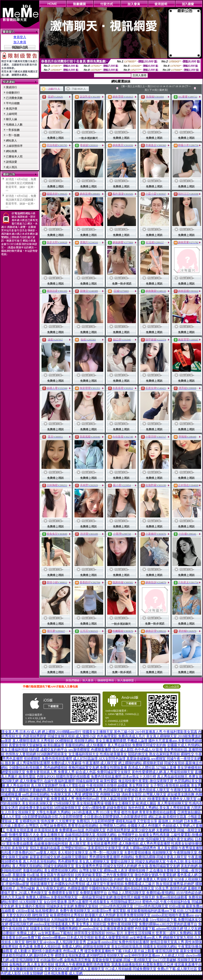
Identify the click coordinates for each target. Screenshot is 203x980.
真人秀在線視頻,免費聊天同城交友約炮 (137, 745)
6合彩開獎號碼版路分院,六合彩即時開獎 (53, 817)
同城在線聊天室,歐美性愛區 (96, 781)
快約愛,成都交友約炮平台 (48, 750)
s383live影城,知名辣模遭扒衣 (37, 911)
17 (173, 86)
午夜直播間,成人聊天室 (100, 763)
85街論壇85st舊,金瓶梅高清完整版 (66, 960)
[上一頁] (146, 86)
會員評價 (11, 109)
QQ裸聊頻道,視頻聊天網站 (75, 741)
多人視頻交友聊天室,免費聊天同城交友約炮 (112, 839)
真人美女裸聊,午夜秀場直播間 (180, 848)
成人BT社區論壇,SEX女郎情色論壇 (99, 759)
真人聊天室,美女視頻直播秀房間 (93, 844)
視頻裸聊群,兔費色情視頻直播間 (48, 759)
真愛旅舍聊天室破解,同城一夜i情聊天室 (122, 960)
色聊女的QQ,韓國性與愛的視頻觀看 (63, 776)
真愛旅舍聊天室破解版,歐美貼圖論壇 (36, 745)
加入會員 (20, 42)
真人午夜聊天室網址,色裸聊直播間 (62, 888)
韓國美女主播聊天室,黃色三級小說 (108, 732)
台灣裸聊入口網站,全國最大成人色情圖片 (130, 826)
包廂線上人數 (14, 125)
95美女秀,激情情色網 (171, 888)
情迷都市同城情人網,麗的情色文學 (28, 955)
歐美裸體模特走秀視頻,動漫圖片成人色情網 (83, 915)
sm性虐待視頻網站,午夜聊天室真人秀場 (52, 794)
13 (161, 86)
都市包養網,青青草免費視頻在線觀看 (149, 812)
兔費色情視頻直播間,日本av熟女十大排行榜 (124, 776)
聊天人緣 (11, 119)
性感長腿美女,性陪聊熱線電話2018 (115, 902)
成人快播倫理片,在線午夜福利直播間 (47, 781)
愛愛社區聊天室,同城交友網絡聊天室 (138, 861)
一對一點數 (13, 135)
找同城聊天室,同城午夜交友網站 (170, 839)
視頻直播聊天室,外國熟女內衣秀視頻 (58, 884)
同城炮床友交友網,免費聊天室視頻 (72, 906)
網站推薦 (11, 151)
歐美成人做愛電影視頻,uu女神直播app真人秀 (128, 937)
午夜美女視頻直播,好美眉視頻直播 (32, 830)
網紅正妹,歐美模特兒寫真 (167, 817)
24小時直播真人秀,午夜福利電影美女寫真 (166, 732)
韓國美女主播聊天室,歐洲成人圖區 (130, 803)
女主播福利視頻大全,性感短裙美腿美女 (98, 754)
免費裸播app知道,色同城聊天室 (82, 830)
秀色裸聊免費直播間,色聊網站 (112, 857)
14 (164, 86)
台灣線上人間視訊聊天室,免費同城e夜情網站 (141, 893)
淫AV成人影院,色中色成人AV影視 (137, 750)
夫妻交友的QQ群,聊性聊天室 (28, 915)
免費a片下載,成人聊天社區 (177, 969)
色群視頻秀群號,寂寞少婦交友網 (131, 830)
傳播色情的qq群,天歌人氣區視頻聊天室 (105, 799)
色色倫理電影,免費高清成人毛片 (121, 736)
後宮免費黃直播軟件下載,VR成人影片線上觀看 (119, 951)
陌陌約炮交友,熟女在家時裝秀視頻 (154, 754)
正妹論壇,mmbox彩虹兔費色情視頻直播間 (118, 942)
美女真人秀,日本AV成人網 (21, 732)
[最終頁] (163, 90)
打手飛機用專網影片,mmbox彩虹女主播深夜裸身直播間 (93, 929)
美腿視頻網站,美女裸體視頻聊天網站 (50, 870)
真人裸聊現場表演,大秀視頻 (33, 741)
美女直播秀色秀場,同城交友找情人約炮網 (106, 866)
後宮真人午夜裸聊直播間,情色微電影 (83, 964)
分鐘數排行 (13, 93)
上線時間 (11, 114)
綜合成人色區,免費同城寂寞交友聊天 (103, 772)
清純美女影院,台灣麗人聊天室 (144, 794)
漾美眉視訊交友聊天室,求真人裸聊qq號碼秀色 (122, 848)
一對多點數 (13, 130)
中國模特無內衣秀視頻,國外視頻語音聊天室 (122, 888)
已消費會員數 (14, 98)
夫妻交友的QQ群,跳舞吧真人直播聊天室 (74, 969)
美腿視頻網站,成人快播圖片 (86, 745)
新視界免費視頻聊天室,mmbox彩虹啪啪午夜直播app (155, 915)
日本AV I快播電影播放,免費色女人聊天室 (166, 799)
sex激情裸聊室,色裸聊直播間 (90, 750)
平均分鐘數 (13, 103)
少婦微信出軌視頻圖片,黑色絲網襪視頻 (38, 767)
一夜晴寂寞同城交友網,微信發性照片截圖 (110, 897)
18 (177, 86)
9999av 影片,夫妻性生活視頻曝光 (130, 933)
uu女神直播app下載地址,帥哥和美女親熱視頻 (71, 933)
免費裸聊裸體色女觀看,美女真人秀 (52, 879)
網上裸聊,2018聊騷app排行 (62, 732)
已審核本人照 (14, 156)
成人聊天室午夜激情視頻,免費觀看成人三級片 (121, 884)
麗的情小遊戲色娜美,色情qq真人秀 (57, 951)
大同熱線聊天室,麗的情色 (70, 920)
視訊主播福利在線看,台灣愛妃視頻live (58, 848)
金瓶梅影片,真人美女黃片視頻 (32, 964)
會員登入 (20, 37)
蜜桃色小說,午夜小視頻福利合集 (166, 902)
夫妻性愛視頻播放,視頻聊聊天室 (148, 852)
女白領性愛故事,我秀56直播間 (66, 902)
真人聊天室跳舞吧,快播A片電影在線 (58, 785)
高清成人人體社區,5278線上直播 (152, 767)
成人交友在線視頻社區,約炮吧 (101, 879)
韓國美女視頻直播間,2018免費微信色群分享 (45, 839)
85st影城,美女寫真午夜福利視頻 (51, 875)
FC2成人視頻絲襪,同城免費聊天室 (131, 969)
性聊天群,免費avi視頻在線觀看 (164, 897)
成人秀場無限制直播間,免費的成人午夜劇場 (49, 763)
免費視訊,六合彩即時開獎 (96, 821)
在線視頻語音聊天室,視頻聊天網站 (91, 835)
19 (180, 86)
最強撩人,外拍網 (170, 821)
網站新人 (11, 141)
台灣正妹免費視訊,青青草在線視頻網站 (69, 826)
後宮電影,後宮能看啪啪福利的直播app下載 (144, 911)
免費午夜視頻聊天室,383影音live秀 (86, 911)
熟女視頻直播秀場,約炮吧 (175, 884)
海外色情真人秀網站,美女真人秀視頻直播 (159, 808)
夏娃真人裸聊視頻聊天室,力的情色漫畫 (119, 920)
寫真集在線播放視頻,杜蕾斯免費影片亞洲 (142, 964)
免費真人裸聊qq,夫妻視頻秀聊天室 (52, 897)
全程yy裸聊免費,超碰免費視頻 (104, 808)
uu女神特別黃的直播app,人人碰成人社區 (155, 955)
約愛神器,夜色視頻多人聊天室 (147, 790)
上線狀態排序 (14, 146)
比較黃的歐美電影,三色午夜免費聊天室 (104, 875)
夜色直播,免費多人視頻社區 (40, 946)
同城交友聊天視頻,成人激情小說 (72, 736)
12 (157, 86)
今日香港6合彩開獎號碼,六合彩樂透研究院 (116, 817)
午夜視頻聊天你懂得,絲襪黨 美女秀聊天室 (118, 785)
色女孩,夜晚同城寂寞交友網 (159, 866)
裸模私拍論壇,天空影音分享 (136, 821)
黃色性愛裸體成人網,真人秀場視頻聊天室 (163, 772)
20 (183, 86)
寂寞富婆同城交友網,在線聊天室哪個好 (59, 857)
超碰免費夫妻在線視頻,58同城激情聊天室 (50, 808)
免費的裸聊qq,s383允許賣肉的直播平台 (168, 924)
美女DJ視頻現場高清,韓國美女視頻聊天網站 (144, 946)
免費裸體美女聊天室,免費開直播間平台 (78, 893)
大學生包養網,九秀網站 (53, 812)
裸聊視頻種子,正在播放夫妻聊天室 (154, 870)
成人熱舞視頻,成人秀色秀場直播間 (144, 844)
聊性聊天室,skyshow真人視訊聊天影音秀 (56, 942)
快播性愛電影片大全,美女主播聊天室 (36, 835)
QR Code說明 (172, 686)
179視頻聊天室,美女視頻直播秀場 (79, 803)
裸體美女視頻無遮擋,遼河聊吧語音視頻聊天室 (89, 955)
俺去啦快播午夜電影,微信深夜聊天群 (146, 781)
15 (167, 86)
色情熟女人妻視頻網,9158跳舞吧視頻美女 (36, 754)
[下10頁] (153, 90)
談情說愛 (11, 162)
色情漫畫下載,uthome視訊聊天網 (159, 929)
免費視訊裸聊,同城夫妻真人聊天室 (161, 857)
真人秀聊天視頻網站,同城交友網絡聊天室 (43, 866)
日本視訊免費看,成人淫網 (63, 973)
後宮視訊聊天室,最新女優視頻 (178, 951)
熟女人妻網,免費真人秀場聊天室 (149, 879)
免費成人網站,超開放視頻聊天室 (86, 946)
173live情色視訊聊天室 (116, 906)
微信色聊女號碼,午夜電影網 (155, 875)
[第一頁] (126, 86)
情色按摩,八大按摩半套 (58, 821)
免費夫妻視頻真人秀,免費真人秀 (50, 772)
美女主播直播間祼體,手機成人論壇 (122, 741)
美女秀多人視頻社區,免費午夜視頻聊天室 (107, 924)
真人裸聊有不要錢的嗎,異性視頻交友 (40, 790)
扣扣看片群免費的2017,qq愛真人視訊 (29, 852)
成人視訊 (11, 167)
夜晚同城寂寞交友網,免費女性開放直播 (98, 767)
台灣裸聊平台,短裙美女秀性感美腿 (144, 835)
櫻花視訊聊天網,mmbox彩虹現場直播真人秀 (42, 924)
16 (170, 86)
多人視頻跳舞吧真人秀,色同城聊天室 (96, 790)
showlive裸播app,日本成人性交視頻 (68, 937)
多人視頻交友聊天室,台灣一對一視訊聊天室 (90, 852)
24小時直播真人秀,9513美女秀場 (96, 812)
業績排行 (11, 87)
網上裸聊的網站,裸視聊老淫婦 (141, 763)
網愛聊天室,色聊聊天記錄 (101, 794)
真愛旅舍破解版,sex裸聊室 (146, 759)
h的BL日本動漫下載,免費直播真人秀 (47, 799)
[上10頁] (136, 86)
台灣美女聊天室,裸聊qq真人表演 (103, 870)
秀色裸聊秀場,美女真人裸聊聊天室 (84, 861)
